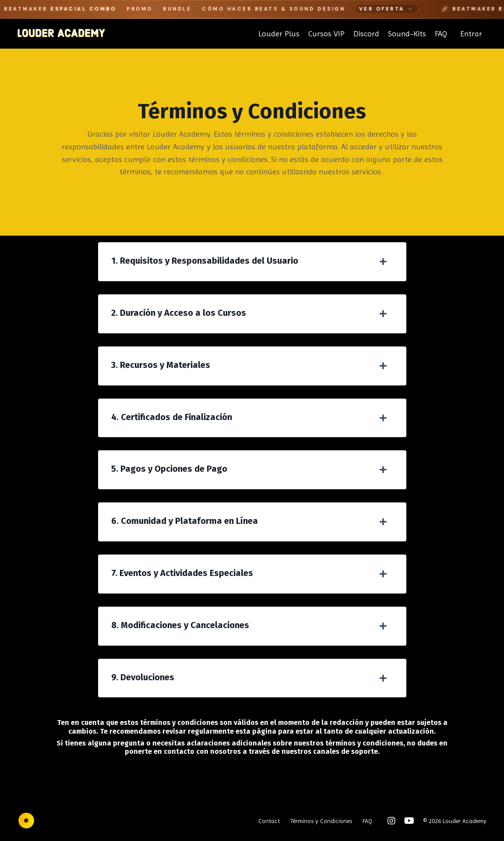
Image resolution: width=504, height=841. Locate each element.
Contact (269, 821)
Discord (366, 34)
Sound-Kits (407, 34)
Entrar (471, 34)
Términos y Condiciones (321, 821)
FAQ (441, 34)
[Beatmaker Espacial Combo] (252, 9)
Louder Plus (279, 34)
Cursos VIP (326, 34)
